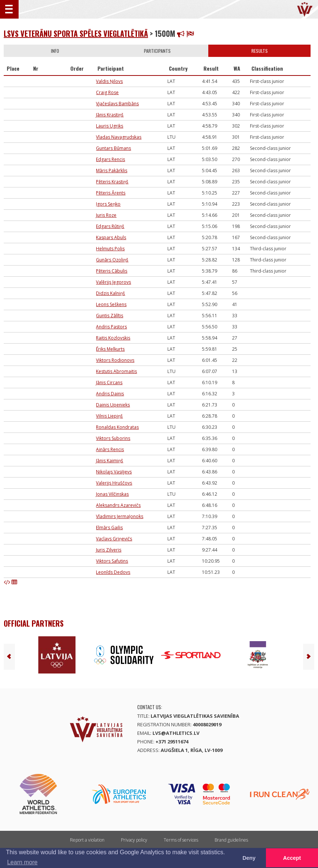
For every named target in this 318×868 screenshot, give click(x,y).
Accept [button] (292, 858)
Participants (157, 51)
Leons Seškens (111, 304)
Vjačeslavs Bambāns (117, 104)
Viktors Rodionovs (115, 360)
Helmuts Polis (110, 249)
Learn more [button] (22, 862)
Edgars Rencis (110, 159)
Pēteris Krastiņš (112, 182)
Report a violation (87, 840)
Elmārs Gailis (109, 528)
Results (260, 51)
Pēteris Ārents (111, 193)
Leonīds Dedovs (113, 572)
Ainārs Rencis (110, 449)
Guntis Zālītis (110, 316)
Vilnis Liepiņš (109, 416)
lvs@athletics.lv (176, 733)
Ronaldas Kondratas (117, 427)
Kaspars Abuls (111, 237)
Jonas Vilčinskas (112, 494)
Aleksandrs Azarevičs (118, 505)
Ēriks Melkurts (110, 349)
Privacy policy (134, 840)
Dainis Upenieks (113, 405)
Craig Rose (107, 92)
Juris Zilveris (109, 550)
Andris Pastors (111, 327)
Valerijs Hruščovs (114, 483)
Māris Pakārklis (112, 171)
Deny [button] (249, 858)
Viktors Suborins (113, 438)
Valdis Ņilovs (109, 81)
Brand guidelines (231, 840)
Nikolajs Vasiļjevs (114, 472)
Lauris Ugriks (110, 126)
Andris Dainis (110, 394)
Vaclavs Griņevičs (114, 539)
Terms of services (181, 840)
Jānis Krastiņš (110, 115)
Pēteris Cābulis (112, 271)
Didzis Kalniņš (110, 293)
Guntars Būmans (113, 148)
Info (55, 51)
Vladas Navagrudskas (119, 137)
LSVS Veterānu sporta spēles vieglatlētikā (76, 33)
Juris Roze (106, 215)
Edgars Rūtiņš (110, 226)
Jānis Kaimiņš (110, 461)
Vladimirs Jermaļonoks (120, 516)
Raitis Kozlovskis (113, 338)
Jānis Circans (109, 382)
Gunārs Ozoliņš (112, 260)
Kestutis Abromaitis (116, 371)
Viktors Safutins (112, 561)
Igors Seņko (108, 204)
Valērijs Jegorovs (113, 282)
